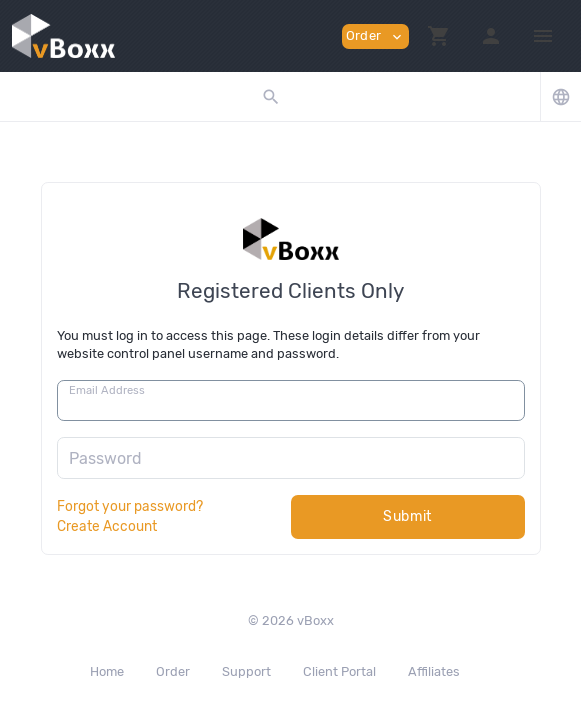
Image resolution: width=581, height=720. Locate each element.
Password (105, 458)
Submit (407, 516)
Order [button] (375, 36)
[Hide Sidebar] (543, 36)
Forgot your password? (130, 506)
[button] (439, 36)
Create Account (107, 526)
